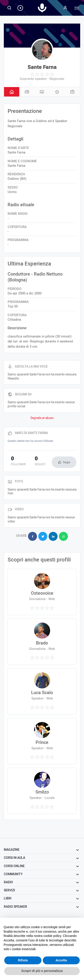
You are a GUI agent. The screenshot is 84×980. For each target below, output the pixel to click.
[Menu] (65, 8)
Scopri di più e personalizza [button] (42, 971)
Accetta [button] (61, 960)
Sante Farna (42, 67)
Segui (67, 462)
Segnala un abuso (42, 418)
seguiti (40, 461)
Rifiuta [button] (23, 960)
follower (18, 461)
